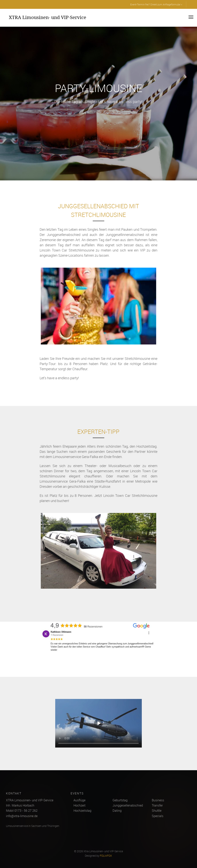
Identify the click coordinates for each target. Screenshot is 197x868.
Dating (117, 811)
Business (158, 800)
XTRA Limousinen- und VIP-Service (48, 17)
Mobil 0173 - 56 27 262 (22, 811)
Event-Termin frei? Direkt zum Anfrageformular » (156, 4)
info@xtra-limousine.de (22, 816)
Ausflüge (79, 800)
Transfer (157, 805)
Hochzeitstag (82, 811)
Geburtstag (120, 800)
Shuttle (157, 811)
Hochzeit (79, 805)
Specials (158, 816)
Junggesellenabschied (128, 805)
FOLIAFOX (106, 856)
